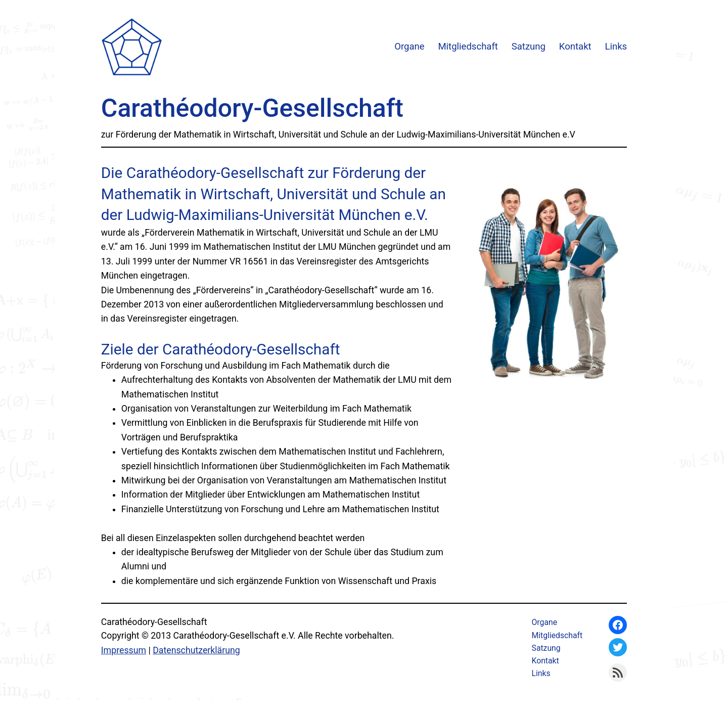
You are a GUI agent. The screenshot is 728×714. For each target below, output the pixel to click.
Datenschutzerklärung (196, 650)
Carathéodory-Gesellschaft (252, 108)
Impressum (124, 650)
